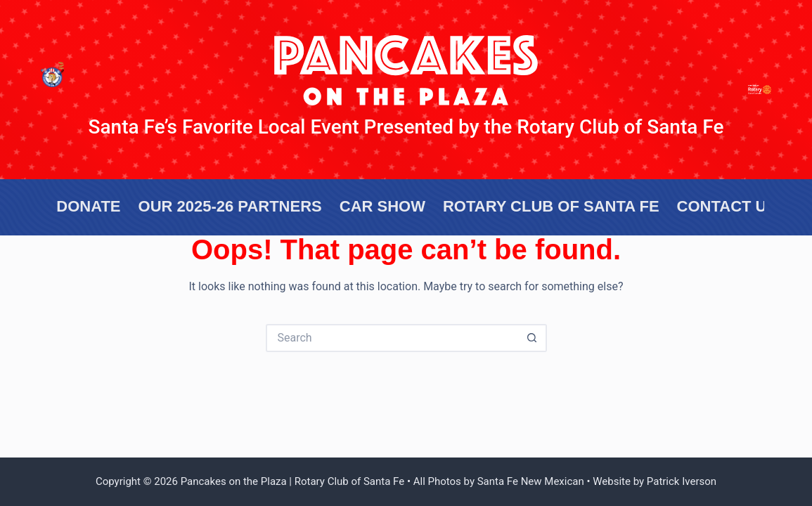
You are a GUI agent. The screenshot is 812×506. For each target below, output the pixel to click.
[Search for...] (392, 338)
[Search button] (533, 338)
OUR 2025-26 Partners (230, 206)
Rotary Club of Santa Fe (551, 206)
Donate (88, 206)
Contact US (727, 206)
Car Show (382, 206)
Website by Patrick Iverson (655, 481)
